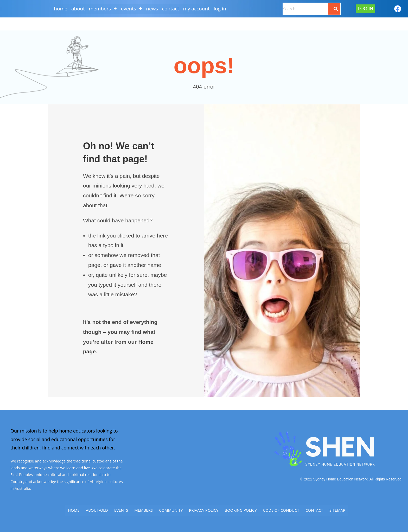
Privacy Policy (204, 510)
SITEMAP (337, 510)
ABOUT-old (97, 510)
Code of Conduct (281, 510)
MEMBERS (102, 9)
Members (144, 510)
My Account (198, 9)
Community (171, 510)
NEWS (152, 9)
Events (121, 510)
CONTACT (172, 9)
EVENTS (131, 9)
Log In (222, 9)
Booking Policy (241, 510)
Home (58, 9)
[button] (102, 9)
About (76, 9)
